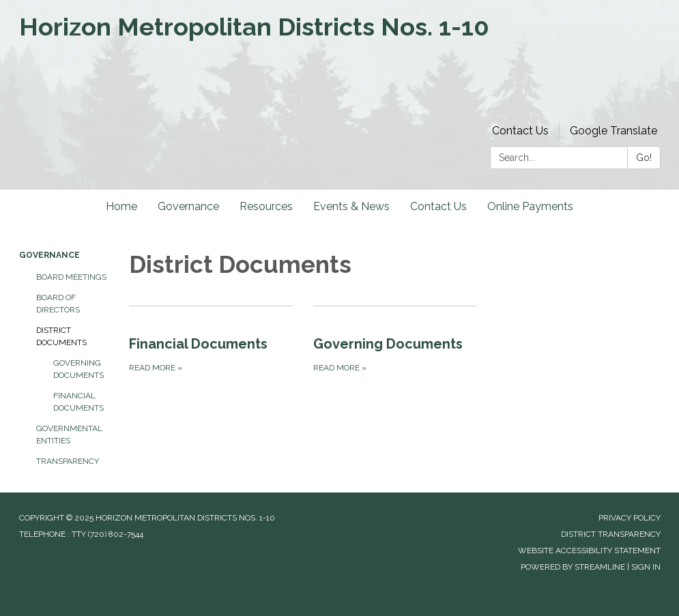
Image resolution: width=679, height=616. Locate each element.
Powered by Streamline (573, 567)
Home (121, 206)
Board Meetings (71, 277)
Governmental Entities (69, 435)
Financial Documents (78, 402)
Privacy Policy (630, 518)
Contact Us (520, 131)
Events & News (351, 206)
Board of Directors (58, 304)
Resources (266, 206)
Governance (188, 206)
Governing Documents (78, 369)
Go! (644, 158)
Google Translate (613, 131)
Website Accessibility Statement (589, 551)
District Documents (61, 336)
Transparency (68, 461)
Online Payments (530, 206)
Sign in (646, 567)
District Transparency (611, 534)
